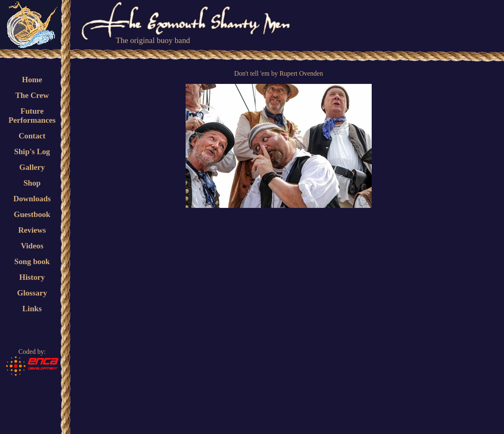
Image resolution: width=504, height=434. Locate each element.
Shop (32, 183)
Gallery (32, 167)
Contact (32, 136)
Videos (32, 246)
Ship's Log (32, 151)
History (32, 277)
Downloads (32, 199)
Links (32, 309)
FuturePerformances (32, 116)
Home (32, 80)
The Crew (32, 95)
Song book (32, 261)
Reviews (32, 230)
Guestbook (32, 214)
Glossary (32, 293)
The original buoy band (153, 40)
